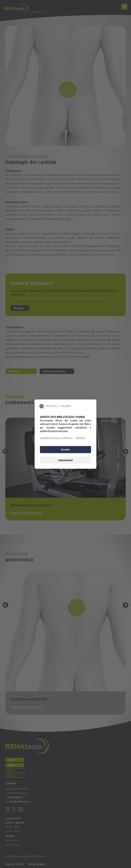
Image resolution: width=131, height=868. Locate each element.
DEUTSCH (51, 406)
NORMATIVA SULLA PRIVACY (56, 438)
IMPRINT (80, 438)
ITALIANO (65, 406)
